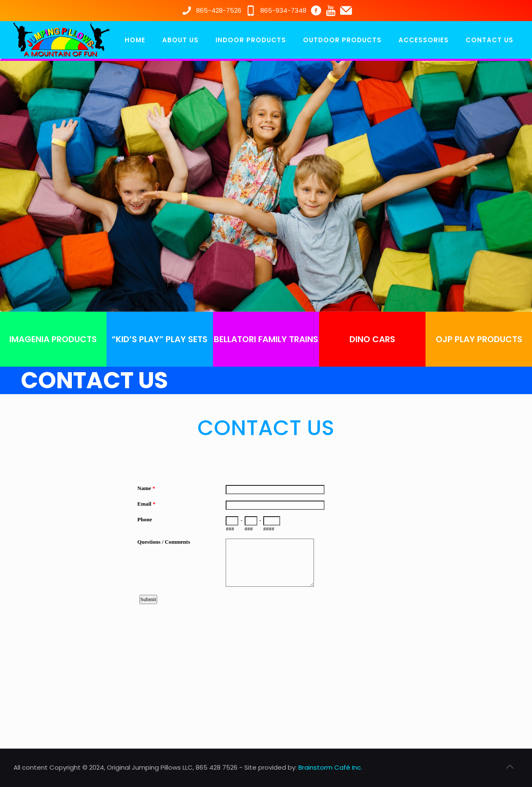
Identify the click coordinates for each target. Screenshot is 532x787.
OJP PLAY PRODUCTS (479, 339)
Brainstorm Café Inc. (330, 767)
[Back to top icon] (510, 767)
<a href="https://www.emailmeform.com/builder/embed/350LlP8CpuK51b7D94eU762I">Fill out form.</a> (266, 572)
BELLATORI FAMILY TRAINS (266, 339)
